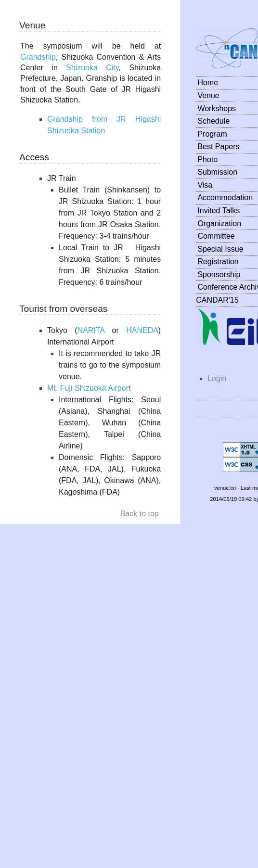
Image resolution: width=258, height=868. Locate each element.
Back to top (140, 514)
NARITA (91, 330)
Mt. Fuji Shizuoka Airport (89, 388)
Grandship (38, 57)
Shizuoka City (92, 68)
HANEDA (142, 330)
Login (217, 378)
